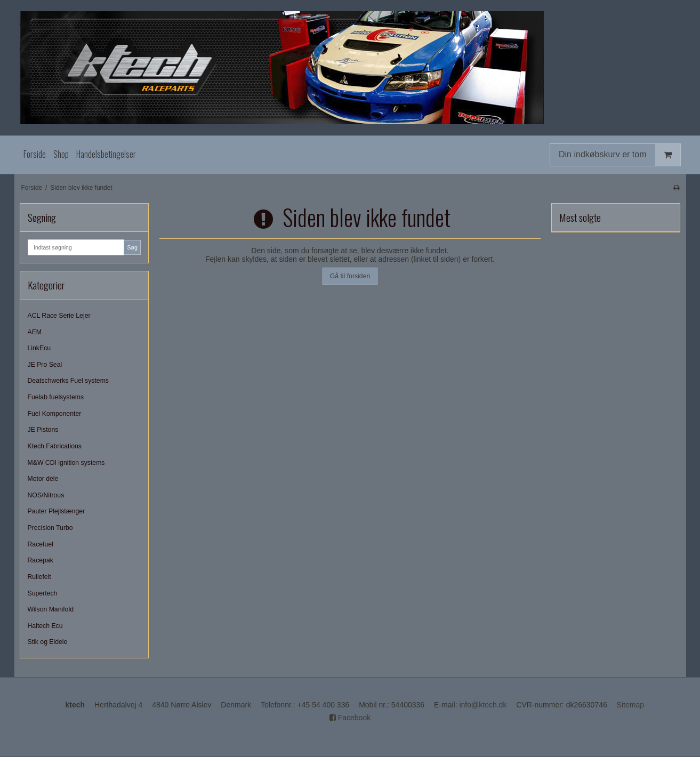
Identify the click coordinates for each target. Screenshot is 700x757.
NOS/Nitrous (46, 495)
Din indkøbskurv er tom (619, 155)
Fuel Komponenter (55, 414)
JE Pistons (43, 430)
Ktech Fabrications (55, 446)
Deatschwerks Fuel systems (69, 381)
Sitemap (630, 705)
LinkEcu (39, 348)
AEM (35, 332)
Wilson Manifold (51, 609)
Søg (132, 247)
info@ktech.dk (483, 705)
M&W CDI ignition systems (66, 463)
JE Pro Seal (45, 365)
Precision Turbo (50, 528)
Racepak (41, 560)
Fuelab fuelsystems (56, 397)
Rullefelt (39, 577)
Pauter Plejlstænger (57, 511)
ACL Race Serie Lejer (59, 316)
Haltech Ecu (45, 626)
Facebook (350, 718)
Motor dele (43, 479)
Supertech (43, 593)
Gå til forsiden (350, 276)
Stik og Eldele (48, 642)
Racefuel (41, 544)
